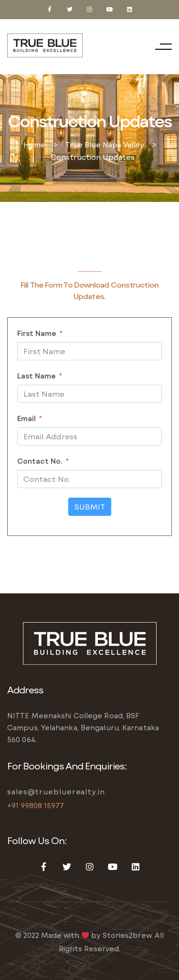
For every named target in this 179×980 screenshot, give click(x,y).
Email (26, 418)
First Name (37, 333)
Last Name (37, 376)
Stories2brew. (128, 935)
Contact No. (40, 461)
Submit (90, 507)
